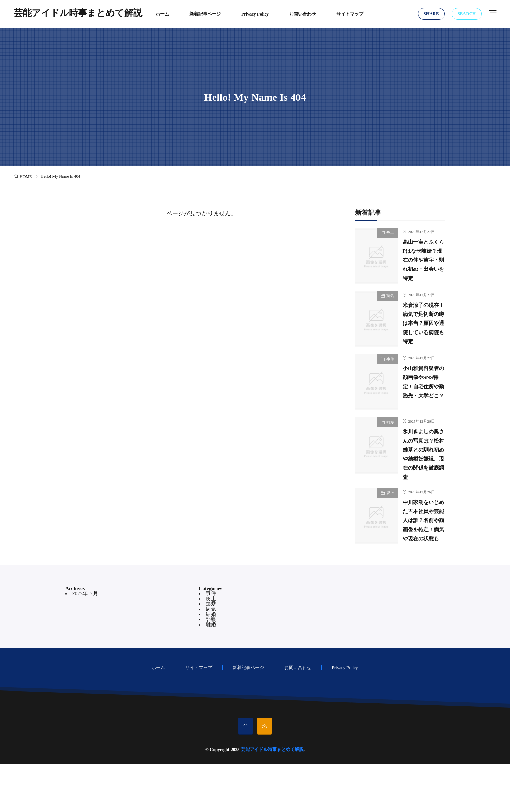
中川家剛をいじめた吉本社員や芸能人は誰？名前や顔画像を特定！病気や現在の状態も (421, 560)
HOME (26, 177)
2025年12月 (85, 641)
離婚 (211, 672)
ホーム (162, 14)
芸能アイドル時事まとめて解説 (78, 14)
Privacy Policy (255, 14)
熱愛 (390, 444)
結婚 (211, 662)
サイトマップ (350, 14)
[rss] (264, 774)
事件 (390, 374)
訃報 (211, 667)
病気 (390, 303)
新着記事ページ (205, 14)
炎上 (390, 232)
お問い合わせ (303, 14)
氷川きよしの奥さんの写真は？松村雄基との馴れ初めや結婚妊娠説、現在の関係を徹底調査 (421, 481)
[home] (246, 774)
